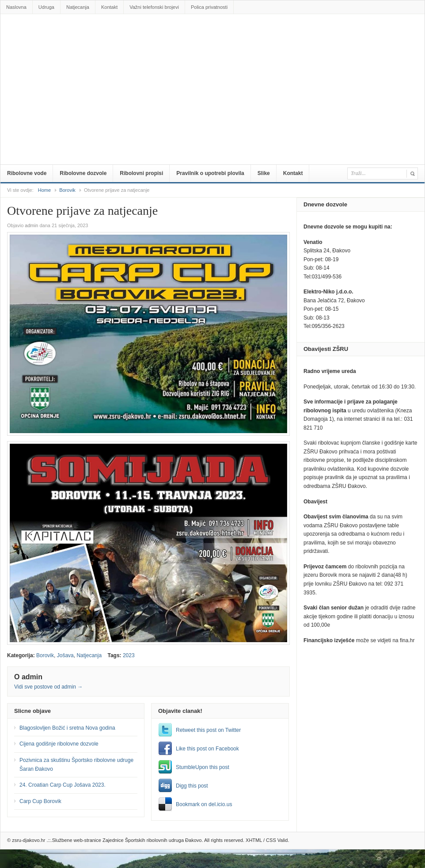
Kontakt (109, 7)
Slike (264, 173)
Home (44, 190)
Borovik (67, 190)
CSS (271, 840)
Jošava (65, 655)
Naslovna (16, 7)
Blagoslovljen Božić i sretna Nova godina (67, 728)
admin (31, 225)
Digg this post (192, 786)
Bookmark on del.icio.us (204, 804)
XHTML (254, 840)
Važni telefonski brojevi (154, 7)
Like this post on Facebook (207, 749)
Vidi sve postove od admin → (48, 687)
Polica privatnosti (209, 7)
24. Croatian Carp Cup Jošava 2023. (63, 785)
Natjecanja (78, 7)
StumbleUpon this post (203, 767)
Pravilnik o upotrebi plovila (210, 173)
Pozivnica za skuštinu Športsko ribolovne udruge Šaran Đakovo (76, 765)
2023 (129, 655)
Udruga (46, 7)
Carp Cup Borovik (40, 801)
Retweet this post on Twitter (208, 730)
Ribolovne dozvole (83, 173)
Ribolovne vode (27, 173)
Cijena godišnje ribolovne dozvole (59, 744)
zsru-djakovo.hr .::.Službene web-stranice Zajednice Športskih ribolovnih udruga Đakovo (214, 34)
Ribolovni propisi (141, 173)
